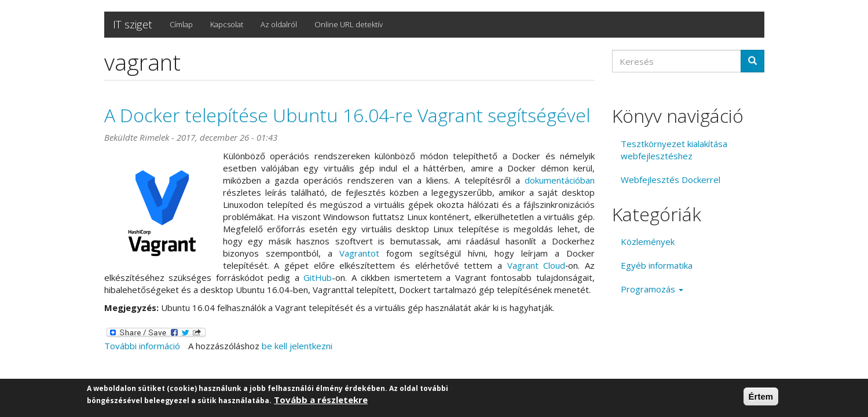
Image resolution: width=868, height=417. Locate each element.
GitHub (318, 277)
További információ (142, 346)
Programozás (652, 289)
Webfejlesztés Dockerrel (671, 180)
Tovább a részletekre (321, 400)
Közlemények (648, 242)
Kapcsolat (227, 24)
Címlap (181, 24)
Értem (761, 397)
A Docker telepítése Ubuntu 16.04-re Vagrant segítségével (347, 115)
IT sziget (133, 24)
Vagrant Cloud (536, 265)
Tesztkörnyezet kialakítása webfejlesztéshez (674, 150)
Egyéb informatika (657, 265)
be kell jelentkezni (297, 346)
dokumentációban (560, 180)
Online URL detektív (349, 24)
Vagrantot (359, 253)
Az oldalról (279, 24)
